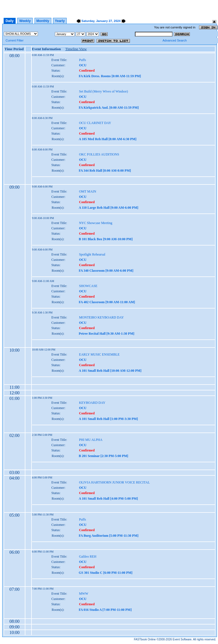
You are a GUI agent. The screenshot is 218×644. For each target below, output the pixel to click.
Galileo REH (88, 556)
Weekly (25, 21)
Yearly (60, 21)
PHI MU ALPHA (91, 440)
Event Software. (182, 639)
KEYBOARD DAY (92, 403)
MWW (83, 594)
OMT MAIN (87, 191)
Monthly (43, 21)
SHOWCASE (88, 286)
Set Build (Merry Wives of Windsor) (103, 91)
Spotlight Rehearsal (92, 254)
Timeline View (76, 49)
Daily (10, 21)
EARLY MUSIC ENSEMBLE (99, 354)
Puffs (82, 60)
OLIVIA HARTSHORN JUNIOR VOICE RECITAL (114, 482)
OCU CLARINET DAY (95, 123)
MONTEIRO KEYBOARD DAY (101, 317)
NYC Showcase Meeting (95, 223)
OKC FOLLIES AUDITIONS (99, 154)
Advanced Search (175, 40)
